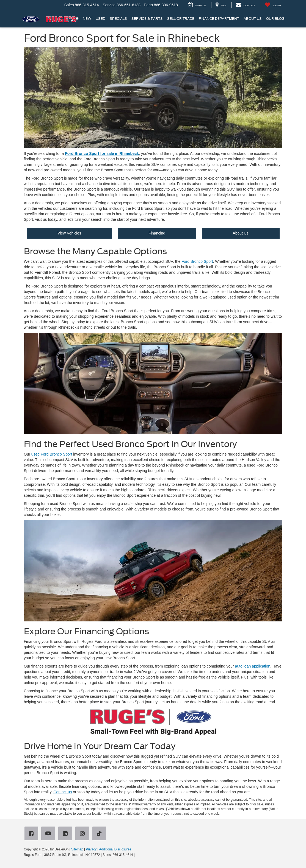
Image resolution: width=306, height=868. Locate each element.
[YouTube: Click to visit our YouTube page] (49, 834)
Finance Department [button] (219, 19)
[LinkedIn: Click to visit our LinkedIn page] (66, 834)
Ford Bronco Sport (197, 261)
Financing (157, 233)
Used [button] (100, 19)
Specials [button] (118, 19)
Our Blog (275, 19)
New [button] (87, 19)
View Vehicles (69, 233)
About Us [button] (253, 19)
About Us (241, 233)
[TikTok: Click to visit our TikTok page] (100, 834)
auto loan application (253, 666)
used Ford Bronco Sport (52, 454)
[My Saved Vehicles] (273, 5)
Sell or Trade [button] (181, 19)
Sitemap (77, 849)
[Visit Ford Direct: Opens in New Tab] (137, 855)
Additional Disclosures (115, 849)
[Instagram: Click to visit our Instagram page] (83, 834)
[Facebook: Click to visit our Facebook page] (32, 834)
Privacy (91, 849)
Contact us (63, 792)
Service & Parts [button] (147, 19)
